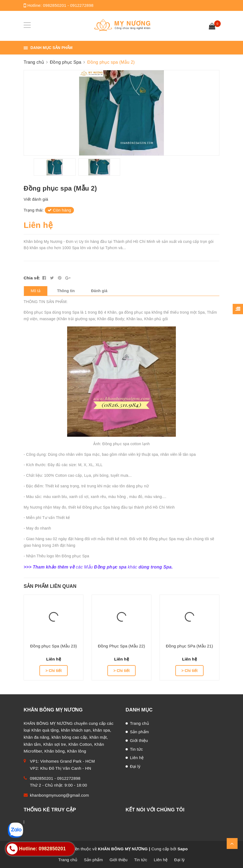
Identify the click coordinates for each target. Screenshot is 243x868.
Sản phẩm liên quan (50, 586)
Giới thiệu (139, 740)
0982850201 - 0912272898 (68, 5)
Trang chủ (139, 723)
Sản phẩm (139, 732)
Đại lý (135, 766)
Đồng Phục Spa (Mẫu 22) (121, 646)
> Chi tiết (54, 671)
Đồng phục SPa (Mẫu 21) (189, 646)
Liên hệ (137, 758)
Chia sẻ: (32, 278)
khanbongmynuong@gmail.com (59, 795)
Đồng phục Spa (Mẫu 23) (54, 646)
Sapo (183, 849)
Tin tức (136, 749)
